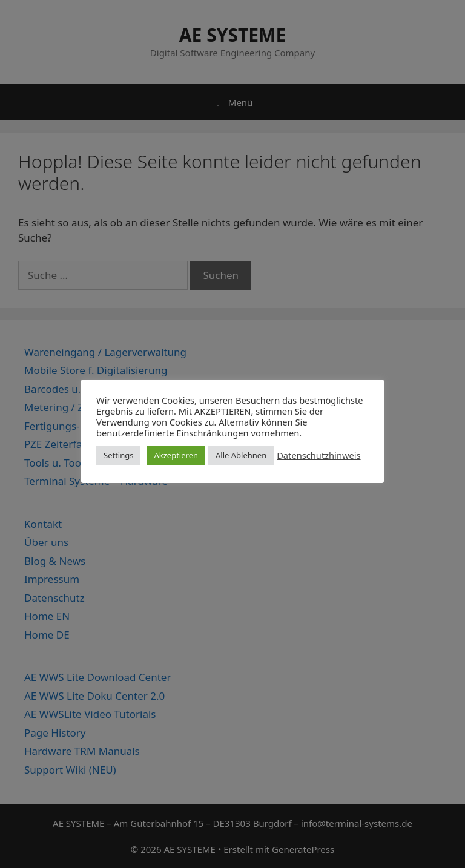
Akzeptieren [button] (176, 455)
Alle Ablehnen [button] (241, 455)
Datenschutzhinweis (318, 455)
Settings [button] (118, 455)
